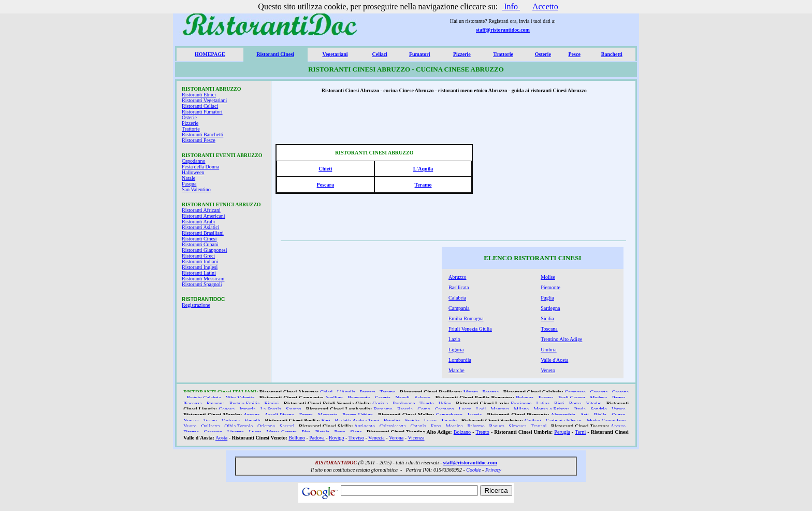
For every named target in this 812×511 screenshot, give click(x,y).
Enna (436, 426)
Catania (418, 426)
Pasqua (189, 184)
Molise (548, 277)
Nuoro (190, 426)
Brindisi (392, 421)
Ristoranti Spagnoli (202, 284)
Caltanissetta (393, 426)
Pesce (575, 54)
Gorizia (380, 403)
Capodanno (194, 161)
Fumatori (420, 54)
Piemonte (550, 287)
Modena (598, 398)
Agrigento (365, 426)
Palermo (476, 426)
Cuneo (618, 415)
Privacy (493, 470)
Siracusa (517, 426)
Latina (543, 403)
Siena (356, 432)
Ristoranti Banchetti (202, 134)
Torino (210, 421)
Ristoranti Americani (204, 216)
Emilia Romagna (466, 318)
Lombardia (460, 360)
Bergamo (383, 409)
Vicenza (416, 438)
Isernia (475, 415)
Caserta (383, 398)
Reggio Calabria (204, 398)
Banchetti (612, 54)
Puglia (547, 298)
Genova (227, 409)
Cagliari (533, 421)
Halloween (193, 172)
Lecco (465, 409)
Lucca (255, 432)
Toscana (549, 329)
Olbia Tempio (238, 426)
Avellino (334, 398)
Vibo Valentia (240, 398)
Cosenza (599, 392)
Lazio (454, 339)
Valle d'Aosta (554, 360)
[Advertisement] (555, 172)
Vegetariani (335, 54)
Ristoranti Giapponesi (205, 250)
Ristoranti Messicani (203, 279)
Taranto (448, 421)
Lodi (481, 409)
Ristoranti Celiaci (200, 106)
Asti (584, 415)
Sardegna (550, 308)
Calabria (457, 298)
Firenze (191, 432)
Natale (189, 178)
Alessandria (563, 415)
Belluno (297, 438)
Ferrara (546, 398)
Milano (521, 409)
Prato (340, 432)
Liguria (456, 350)
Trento (483, 432)
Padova (317, 438)
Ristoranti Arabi (198, 222)
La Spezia (271, 409)
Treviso (356, 438)
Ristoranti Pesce (199, 140)
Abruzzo (457, 277)
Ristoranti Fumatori (202, 112)
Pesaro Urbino (357, 415)
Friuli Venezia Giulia (470, 329)
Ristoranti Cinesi (275, 54)
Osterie (543, 54)
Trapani (539, 426)
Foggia (412, 421)
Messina (454, 426)
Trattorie (503, 54)
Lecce (430, 421)
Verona (396, 438)
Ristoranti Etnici (199, 95)
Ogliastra (211, 426)
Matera (471, 392)
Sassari (287, 426)
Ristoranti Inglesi (200, 267)
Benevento (359, 398)
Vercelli (252, 421)
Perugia (562, 432)
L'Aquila (423, 169)
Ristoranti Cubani (200, 244)
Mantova (500, 409)
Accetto (545, 6)
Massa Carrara (281, 432)
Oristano (266, 426)
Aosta (221, 438)
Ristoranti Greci (198, 256)
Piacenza (193, 403)
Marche (456, 370)
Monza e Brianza (551, 409)
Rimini (271, 403)
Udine (445, 403)
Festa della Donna (200, 167)
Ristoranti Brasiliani (203, 233)
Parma (619, 398)
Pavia (580, 409)
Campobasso (449, 415)
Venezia (376, 438)
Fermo (306, 415)
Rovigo (336, 438)
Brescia (405, 409)
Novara (191, 421)
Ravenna (216, 403)
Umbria (549, 350)
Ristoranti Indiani (200, 261)
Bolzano (462, 432)
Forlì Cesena (572, 398)
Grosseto (213, 432)
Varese (619, 409)
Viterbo (594, 403)
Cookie (473, 470)
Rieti (559, 403)
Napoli (403, 398)
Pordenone (404, 403)
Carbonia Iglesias (564, 421)
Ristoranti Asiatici (201, 227)
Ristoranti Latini (199, 273)
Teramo (423, 185)
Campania (459, 308)
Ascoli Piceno (279, 415)
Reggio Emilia (244, 403)
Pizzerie (462, 54)
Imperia (247, 409)
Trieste (426, 403)
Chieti (325, 169)
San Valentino (196, 189)
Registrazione (196, 305)
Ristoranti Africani (201, 210)
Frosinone (521, 403)
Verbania (230, 421)
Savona (293, 409)
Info (511, 6)
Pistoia (322, 432)
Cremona (445, 409)
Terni (580, 432)
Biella (600, 415)
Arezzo (618, 426)
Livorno (236, 432)
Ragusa (496, 426)
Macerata (328, 415)
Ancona (251, 415)
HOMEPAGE (210, 54)
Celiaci (379, 54)
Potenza (491, 392)
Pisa (306, 432)
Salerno (422, 398)
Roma (575, 403)
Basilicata (459, 287)
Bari (326, 421)
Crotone (620, 392)
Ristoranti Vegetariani (204, 100)
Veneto (548, 370)
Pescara (325, 185)
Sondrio (599, 409)
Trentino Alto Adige (561, 339)
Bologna (525, 398)
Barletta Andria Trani (357, 421)
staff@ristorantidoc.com (503, 30)
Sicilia (547, 318)
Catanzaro (575, 392)
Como (424, 409)
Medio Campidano (606, 421)
